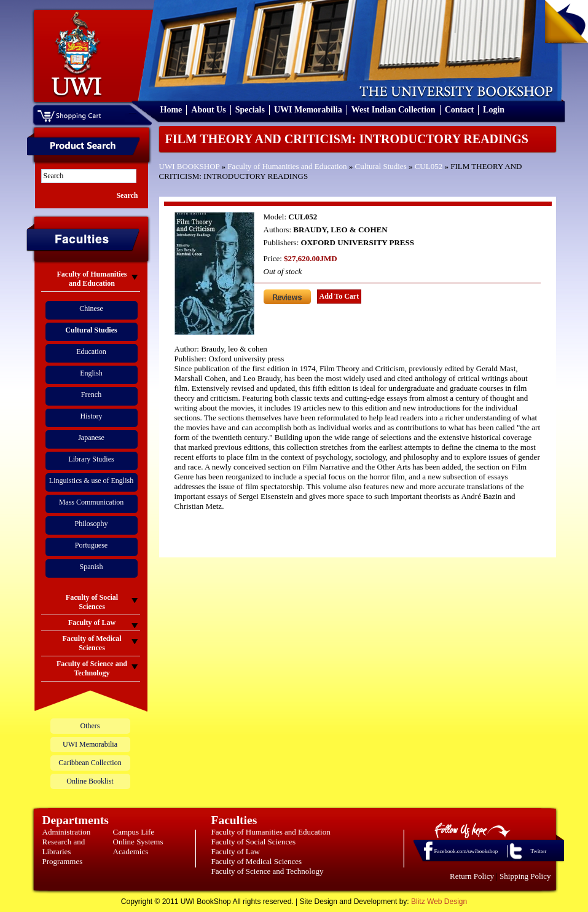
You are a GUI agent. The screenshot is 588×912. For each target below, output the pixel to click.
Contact (459, 110)
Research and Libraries (64, 847)
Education (91, 352)
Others (90, 726)
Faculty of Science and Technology (268, 871)
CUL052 (429, 166)
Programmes (63, 861)
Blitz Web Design (439, 902)
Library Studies (91, 459)
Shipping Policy (525, 876)
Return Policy (472, 876)
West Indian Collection (394, 110)
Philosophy (91, 524)
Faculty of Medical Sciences (257, 861)
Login (494, 110)
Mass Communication (92, 502)
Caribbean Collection (90, 763)
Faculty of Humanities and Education (287, 166)
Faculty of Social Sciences (254, 842)
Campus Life (134, 832)
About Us (208, 110)
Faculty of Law (236, 851)
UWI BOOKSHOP (190, 166)
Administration (67, 832)
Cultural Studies (381, 166)
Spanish (91, 567)
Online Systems (138, 842)
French (91, 395)
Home (171, 110)
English (91, 373)
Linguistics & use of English (91, 481)
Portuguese (91, 545)
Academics (131, 851)
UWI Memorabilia (308, 110)
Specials (250, 110)
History (92, 416)
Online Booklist (90, 781)
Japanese (91, 438)
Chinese (91, 309)
